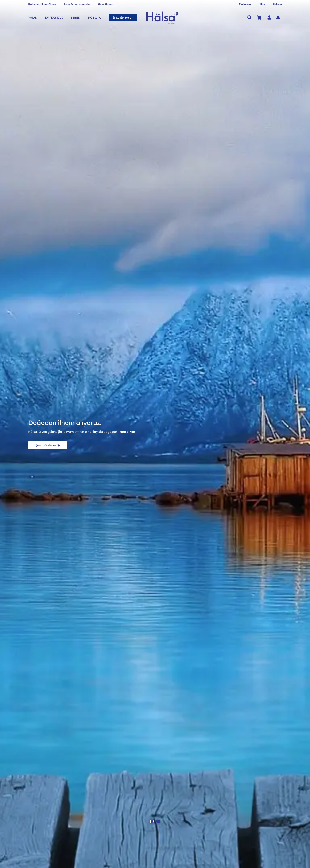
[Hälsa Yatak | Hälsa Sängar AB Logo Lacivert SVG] (163, 18)
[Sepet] (259, 18)
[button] (250, 18)
